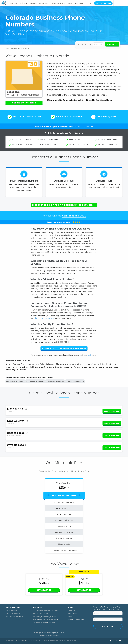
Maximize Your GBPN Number (44, 617)
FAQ (89, 353)
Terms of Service (33, 634)
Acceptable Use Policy (54, 634)
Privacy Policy (43, 634)
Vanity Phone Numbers (14, 611)
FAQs (70, 611)
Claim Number (112, 409)
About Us (72, 605)
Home (8, 49)
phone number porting (44, 317)
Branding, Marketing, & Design (45, 611)
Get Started (117, 3)
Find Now (112, 44)
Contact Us (73, 608)
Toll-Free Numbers (13, 608)
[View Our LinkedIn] (116, 635)
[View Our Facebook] (110, 635)
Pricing (31, 3)
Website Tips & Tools (41, 608)
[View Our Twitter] (120, 635)
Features (20, 3)
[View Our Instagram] (113, 635)
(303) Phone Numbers (16, 380)
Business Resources (47, 3)
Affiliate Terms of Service (69, 634)
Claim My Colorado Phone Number (64, 347)
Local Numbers (12, 605)
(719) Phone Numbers (39, 380)
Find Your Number (84, 44)
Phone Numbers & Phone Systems (46, 614)
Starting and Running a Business (46, 605)
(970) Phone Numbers (83, 380)
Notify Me (108, 620)
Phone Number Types (69, 3)
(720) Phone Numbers (61, 380)
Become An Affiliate (76, 614)
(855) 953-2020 (77, 214)
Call (74, 214)
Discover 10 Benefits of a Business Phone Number (64, 205)
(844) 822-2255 (87, 126)
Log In (103, 3)
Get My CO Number (24, 103)
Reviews (86, 3)
